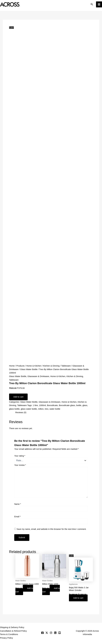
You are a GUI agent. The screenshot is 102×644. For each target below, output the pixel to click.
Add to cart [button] (24, 590)
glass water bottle (29, 409)
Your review (20, 465)
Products (21, 366)
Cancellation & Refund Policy (13, 631)
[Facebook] (42, 633)
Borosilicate (52, 405)
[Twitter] (47, 633)
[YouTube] (60, 633)
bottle (79, 405)
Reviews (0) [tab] (21, 412)
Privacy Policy (6, 638)
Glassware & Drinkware (38, 376)
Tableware (66, 366)
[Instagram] (51, 633)
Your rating (20, 456)
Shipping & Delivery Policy (12, 627)
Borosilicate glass (67, 405)
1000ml (42, 405)
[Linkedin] (55, 633)
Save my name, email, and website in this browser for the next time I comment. (51, 529)
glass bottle (14, 409)
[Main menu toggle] (99, 4)
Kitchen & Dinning (51, 366)
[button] (92, 4)
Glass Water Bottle (29, 369)
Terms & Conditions (9, 634)
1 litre (35, 405)
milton (41, 409)
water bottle (55, 409)
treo (47, 409)
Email (17, 517)
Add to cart (18, 397)
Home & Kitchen (34, 366)
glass (85, 405)
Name (18, 504)
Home (12, 366)
